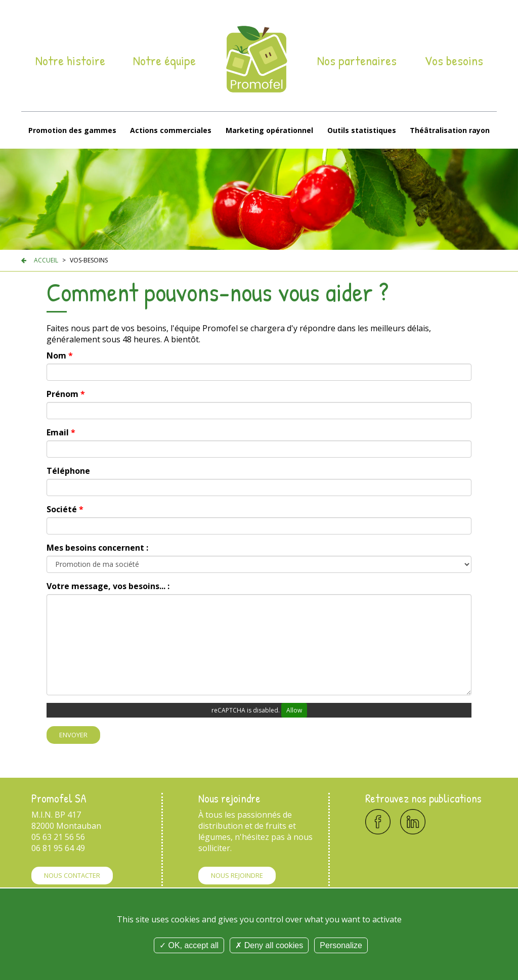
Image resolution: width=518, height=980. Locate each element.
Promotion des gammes (72, 130)
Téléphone (68, 471)
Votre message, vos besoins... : (108, 586)
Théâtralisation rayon (450, 130)
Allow (294, 710)
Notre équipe (164, 61)
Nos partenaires (357, 61)
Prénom (66, 394)
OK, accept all (189, 945)
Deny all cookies (269, 945)
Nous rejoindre (237, 875)
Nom (60, 355)
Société (65, 509)
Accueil (46, 260)
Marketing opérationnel (269, 130)
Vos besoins (454, 61)
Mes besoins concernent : (97, 548)
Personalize (341, 945)
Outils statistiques (362, 130)
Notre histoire (70, 61)
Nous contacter (72, 875)
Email (61, 432)
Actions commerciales (171, 130)
